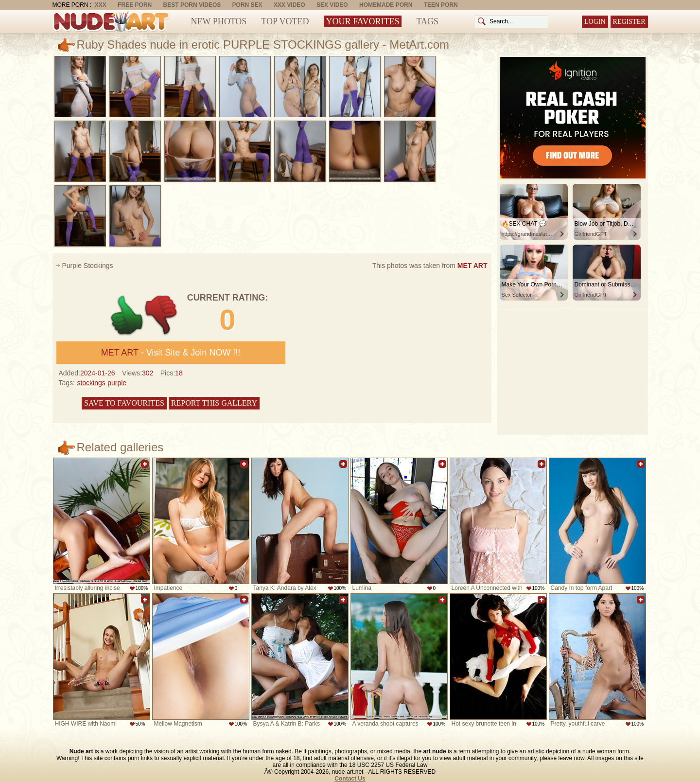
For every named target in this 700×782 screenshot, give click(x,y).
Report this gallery (214, 403)
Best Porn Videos (192, 5)
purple (117, 383)
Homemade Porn (386, 5)
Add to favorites (145, 464)
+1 (127, 315)
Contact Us (350, 779)
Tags (427, 21)
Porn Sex (247, 5)
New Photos (219, 21)
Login (595, 22)
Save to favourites (124, 403)
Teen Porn (441, 5)
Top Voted (285, 21)
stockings (91, 383)
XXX (101, 5)
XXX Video (289, 5)
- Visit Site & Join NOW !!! (171, 353)
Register (629, 22)
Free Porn (135, 5)
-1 (162, 315)
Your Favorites (363, 21)
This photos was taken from (430, 266)
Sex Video (332, 5)
